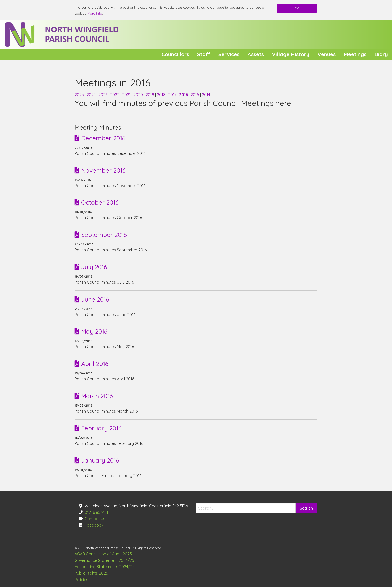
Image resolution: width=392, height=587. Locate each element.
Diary (381, 54)
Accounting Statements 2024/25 (105, 567)
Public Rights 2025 (91, 573)
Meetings (355, 54)
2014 (206, 95)
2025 (80, 95)
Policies (81, 580)
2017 (173, 95)
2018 (162, 95)
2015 (195, 95)
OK (297, 8)
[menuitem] (175, 54)
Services (229, 54)
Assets (256, 54)
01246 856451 (96, 512)
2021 (127, 95)
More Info (95, 13)
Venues (327, 54)
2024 (92, 95)
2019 (150, 95)
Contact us (95, 519)
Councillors (175, 54)
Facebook (94, 525)
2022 (115, 95)
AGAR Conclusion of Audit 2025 (103, 554)
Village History (291, 54)
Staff (204, 54)
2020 (139, 95)
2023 (103, 95)
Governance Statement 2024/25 (104, 560)
